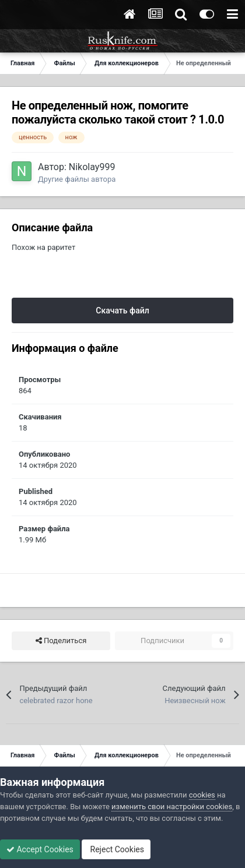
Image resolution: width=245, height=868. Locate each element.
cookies (202, 795)
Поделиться (61, 641)
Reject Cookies (116, 849)
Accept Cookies (40, 849)
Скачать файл (122, 310)
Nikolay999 (92, 167)
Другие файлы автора (77, 179)
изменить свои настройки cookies (172, 807)
